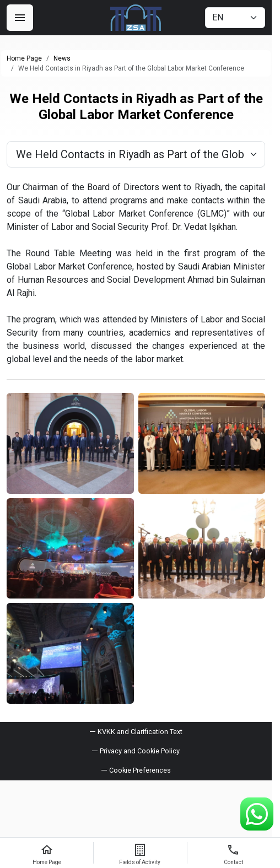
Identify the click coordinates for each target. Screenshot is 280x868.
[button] (136, 770)
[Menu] (20, 18)
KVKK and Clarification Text (140, 732)
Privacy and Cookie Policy (140, 751)
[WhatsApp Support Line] (257, 814)
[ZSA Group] (136, 18)
